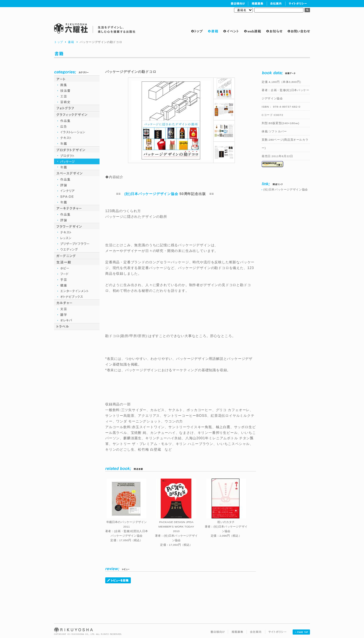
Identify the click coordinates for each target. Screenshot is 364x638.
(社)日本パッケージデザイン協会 (151, 194)
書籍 (71, 42)
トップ (59, 42)
